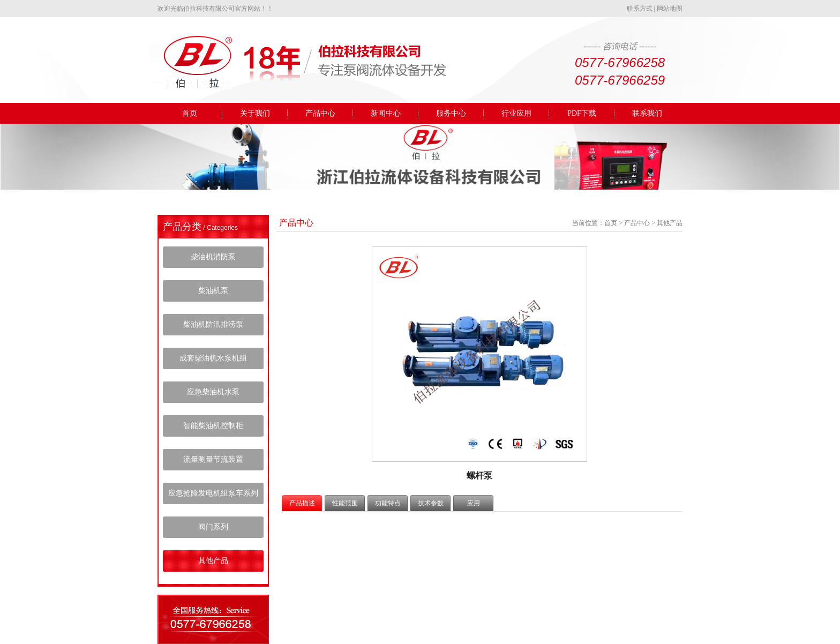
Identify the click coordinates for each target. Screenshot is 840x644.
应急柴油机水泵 (213, 392)
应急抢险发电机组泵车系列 (213, 493)
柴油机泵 (213, 291)
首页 (190, 113)
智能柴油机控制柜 (213, 426)
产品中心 (320, 113)
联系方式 (640, 9)
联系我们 (647, 113)
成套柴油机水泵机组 (213, 358)
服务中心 (451, 113)
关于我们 (255, 113)
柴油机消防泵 (213, 257)
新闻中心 (386, 113)
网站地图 (670, 9)
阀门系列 (213, 527)
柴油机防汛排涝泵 (213, 324)
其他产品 (213, 561)
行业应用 (516, 113)
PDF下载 (582, 113)
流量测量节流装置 (213, 459)
